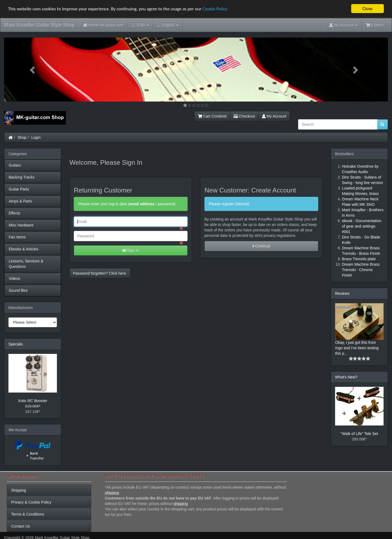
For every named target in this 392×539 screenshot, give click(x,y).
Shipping (19, 490)
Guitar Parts (19, 189)
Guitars (15, 165)
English (168, 25)
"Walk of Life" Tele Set (359, 434)
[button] (33, 70)
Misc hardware (21, 225)
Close (367, 9)
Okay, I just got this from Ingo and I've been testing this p (357, 348)
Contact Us (21, 526)
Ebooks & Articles (24, 249)
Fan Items (17, 237)
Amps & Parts (20, 201)
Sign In (131, 250)
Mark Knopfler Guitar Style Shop (39, 25)
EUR (141, 25)
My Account (274, 116)
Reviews (342, 293)
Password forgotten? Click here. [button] (100, 273)
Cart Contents (212, 116)
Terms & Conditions (28, 514)
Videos (15, 278)
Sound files (18, 290)
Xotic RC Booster (33, 401)
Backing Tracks (22, 177)
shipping (112, 493)
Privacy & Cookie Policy (31, 502)
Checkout (244, 116)
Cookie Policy (215, 9)
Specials (16, 344)
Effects (15, 213)
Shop (22, 137)
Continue (261, 246)
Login (36, 137)
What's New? (346, 377)
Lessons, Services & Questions (26, 264)
